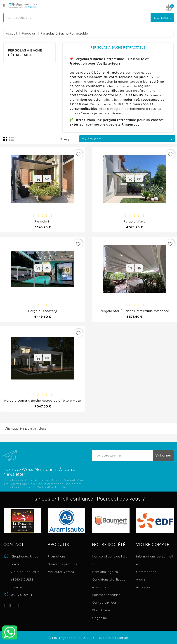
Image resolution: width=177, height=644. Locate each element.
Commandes (146, 572)
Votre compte (153, 545)
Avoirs (141, 579)
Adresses (143, 587)
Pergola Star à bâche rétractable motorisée (135, 311)
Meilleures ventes (61, 572)
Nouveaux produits (62, 564)
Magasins (99, 618)
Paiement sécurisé (106, 595)
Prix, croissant (127, 139)
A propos (99, 587)
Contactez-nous (104, 602)
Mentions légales (105, 572)
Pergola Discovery (42, 311)
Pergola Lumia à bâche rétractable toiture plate (42, 400)
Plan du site (101, 610)
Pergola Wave (135, 221)
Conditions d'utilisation (110, 579)
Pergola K (42, 221)
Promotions (57, 556)
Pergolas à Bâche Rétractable (25, 53)
